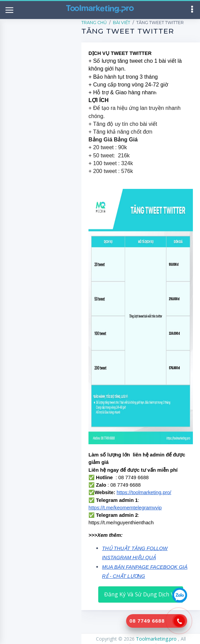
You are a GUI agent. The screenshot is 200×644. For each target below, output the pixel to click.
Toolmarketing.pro (157, 639)
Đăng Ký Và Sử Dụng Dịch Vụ (141, 594)
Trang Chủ (94, 23)
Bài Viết (122, 23)
